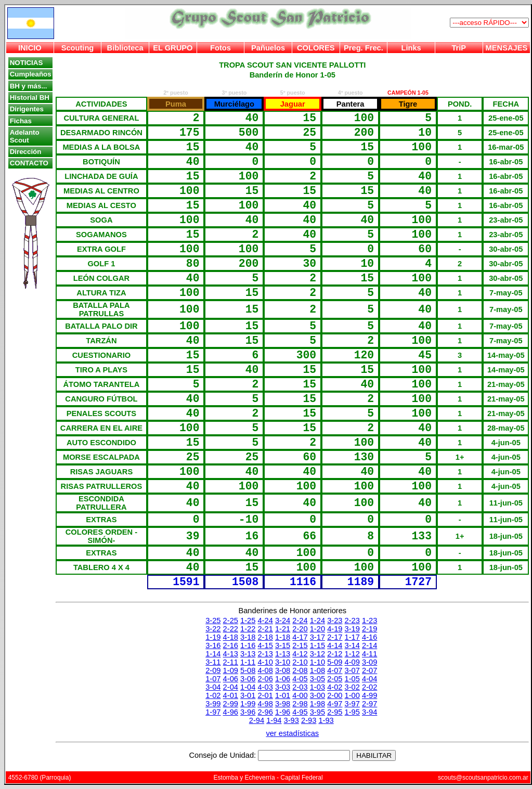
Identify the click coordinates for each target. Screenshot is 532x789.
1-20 (317, 629)
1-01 (283, 695)
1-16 (248, 645)
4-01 (231, 695)
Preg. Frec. (364, 48)
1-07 (213, 679)
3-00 (317, 695)
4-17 (300, 637)
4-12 (300, 654)
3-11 (213, 662)
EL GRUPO (173, 48)
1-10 (317, 662)
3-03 (283, 687)
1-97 (213, 712)
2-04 (231, 687)
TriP (459, 48)
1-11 (248, 662)
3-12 (317, 654)
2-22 (231, 629)
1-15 (317, 645)
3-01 (248, 695)
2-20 (300, 629)
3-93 (291, 720)
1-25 (248, 620)
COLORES (316, 48)
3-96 (248, 712)
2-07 (369, 670)
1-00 (352, 695)
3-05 (317, 679)
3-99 (213, 704)
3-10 (283, 662)
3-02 (352, 687)
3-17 (317, 637)
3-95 (317, 712)
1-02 (213, 695)
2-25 (231, 620)
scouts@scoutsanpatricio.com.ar (483, 778)
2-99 (231, 704)
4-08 (265, 670)
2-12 (335, 654)
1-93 (326, 720)
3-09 (369, 662)
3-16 (213, 645)
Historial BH (30, 98)
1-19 (213, 637)
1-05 (352, 679)
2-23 (352, 620)
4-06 (231, 679)
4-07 (335, 670)
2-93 (309, 720)
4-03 (265, 687)
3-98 (283, 704)
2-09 (213, 670)
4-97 (335, 704)
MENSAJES (507, 48)
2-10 (300, 662)
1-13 (283, 654)
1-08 (317, 670)
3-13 (248, 654)
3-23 (335, 620)
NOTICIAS (27, 63)
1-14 (213, 654)
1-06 (283, 679)
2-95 (335, 712)
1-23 (369, 620)
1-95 (352, 712)
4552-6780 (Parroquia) (40, 778)
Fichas (21, 121)
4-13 (231, 654)
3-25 (213, 620)
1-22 (248, 629)
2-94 (257, 720)
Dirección (26, 152)
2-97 (369, 704)
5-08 (248, 670)
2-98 (300, 704)
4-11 (369, 654)
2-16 (231, 645)
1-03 (317, 687)
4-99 (369, 695)
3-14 (352, 645)
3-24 (283, 620)
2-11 (231, 662)
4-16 (369, 637)
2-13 (265, 654)
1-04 (248, 687)
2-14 (369, 645)
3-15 (283, 645)
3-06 (248, 679)
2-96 (265, 712)
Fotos (220, 48)
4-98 (265, 704)
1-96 (283, 712)
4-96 (231, 712)
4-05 (300, 679)
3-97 (352, 704)
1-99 (248, 704)
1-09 (231, 670)
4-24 (265, 620)
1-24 (317, 620)
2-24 (300, 620)
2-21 (265, 629)
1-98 (317, 704)
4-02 (335, 687)
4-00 (300, 695)
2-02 (369, 687)
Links (411, 48)
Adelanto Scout (25, 136)
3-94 (369, 712)
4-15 (265, 645)
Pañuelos (268, 48)
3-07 (352, 670)
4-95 (300, 712)
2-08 (300, 670)
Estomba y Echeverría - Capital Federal (268, 778)
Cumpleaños (31, 74)
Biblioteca (125, 48)
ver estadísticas (292, 733)
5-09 (335, 662)
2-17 (335, 637)
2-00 (335, 695)
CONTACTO (29, 163)
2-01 (265, 695)
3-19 (352, 629)
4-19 (335, 629)
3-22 (213, 629)
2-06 (265, 679)
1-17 (352, 637)
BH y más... (29, 86)
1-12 (352, 654)
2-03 (300, 687)
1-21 (283, 629)
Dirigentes (27, 109)
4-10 (265, 662)
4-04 (369, 679)
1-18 (283, 637)
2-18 (265, 637)
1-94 (274, 720)
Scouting (78, 48)
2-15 (300, 645)
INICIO (30, 48)
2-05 (335, 679)
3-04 (213, 687)
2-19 (369, 629)
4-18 (231, 637)
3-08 (283, 670)
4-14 (335, 645)
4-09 (352, 662)
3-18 (248, 637)
